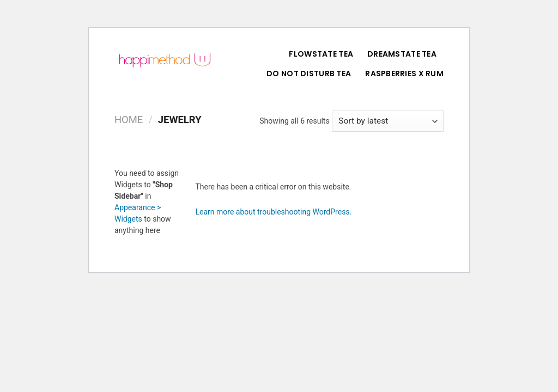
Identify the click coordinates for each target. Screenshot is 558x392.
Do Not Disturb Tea (309, 73)
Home (129, 120)
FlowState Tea (321, 54)
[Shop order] (388, 121)
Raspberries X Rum (404, 73)
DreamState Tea (402, 54)
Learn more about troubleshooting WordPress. (274, 212)
